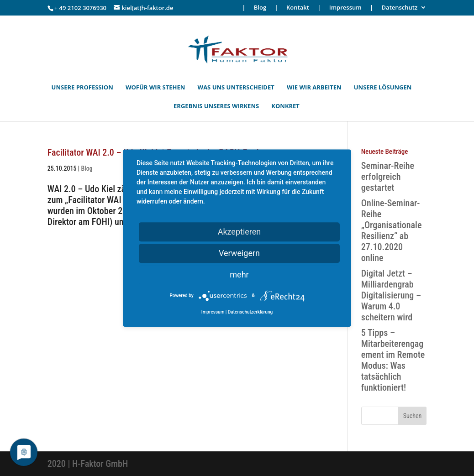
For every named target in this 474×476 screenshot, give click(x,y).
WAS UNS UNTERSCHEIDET (236, 88)
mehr (239, 275)
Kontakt (298, 8)
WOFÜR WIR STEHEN (155, 88)
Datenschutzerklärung (250, 312)
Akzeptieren (240, 232)
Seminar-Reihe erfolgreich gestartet (388, 177)
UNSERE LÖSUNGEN (383, 88)
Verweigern (239, 253)
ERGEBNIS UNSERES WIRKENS (216, 106)
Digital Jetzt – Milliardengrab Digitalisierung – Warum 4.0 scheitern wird (391, 295)
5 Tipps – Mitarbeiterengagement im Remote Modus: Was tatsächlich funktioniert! (393, 360)
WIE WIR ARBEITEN (314, 88)
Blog (260, 8)
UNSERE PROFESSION (82, 88)
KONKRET (285, 106)
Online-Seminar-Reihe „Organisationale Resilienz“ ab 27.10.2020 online (392, 230)
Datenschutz (400, 8)
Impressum (345, 8)
